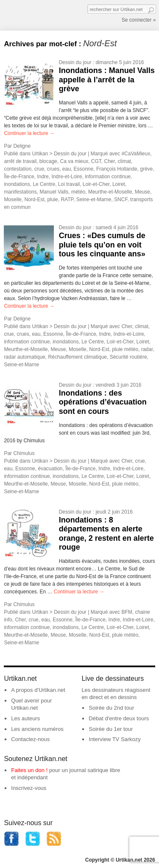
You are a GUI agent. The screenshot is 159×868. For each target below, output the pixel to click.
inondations (17, 184)
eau (67, 169)
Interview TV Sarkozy (115, 739)
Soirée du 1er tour (111, 729)
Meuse (142, 192)
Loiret (119, 184)
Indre (43, 177)
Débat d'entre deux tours (119, 718)
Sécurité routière (128, 357)
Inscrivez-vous (29, 788)
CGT (96, 161)
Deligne (22, 146)
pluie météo (125, 349)
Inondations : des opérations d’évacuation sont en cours (103, 402)
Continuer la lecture (29, 133)
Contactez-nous (30, 739)
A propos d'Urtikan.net (38, 690)
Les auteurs (25, 718)
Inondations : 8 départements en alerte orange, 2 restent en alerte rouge (106, 534)
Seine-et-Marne (94, 199)
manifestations (20, 192)
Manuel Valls (54, 192)
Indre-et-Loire (67, 177)
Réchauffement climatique (77, 357)
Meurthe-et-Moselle (110, 192)
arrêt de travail (20, 161)
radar (147, 349)
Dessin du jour (75, 62)
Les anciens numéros (37, 729)
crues (53, 169)
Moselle (13, 199)
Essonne (84, 169)
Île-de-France (19, 177)
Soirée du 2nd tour (111, 708)
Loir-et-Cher (96, 184)
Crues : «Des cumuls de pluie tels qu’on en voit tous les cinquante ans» (102, 245)
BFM (127, 612)
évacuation (50, 469)
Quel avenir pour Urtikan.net (31, 704)
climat (124, 161)
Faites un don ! (29, 770)
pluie (52, 199)
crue (39, 169)
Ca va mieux (74, 161)
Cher (110, 161)
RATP (67, 199)
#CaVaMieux (136, 154)
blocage (48, 161)
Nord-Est (34, 199)
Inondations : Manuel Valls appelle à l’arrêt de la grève (107, 80)
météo (78, 192)
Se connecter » (139, 20)
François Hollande (117, 169)
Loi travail (69, 184)
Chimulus (24, 453)
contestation (18, 169)
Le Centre (44, 184)
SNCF (121, 199)
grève (146, 169)
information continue (108, 177)
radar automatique (24, 357)
